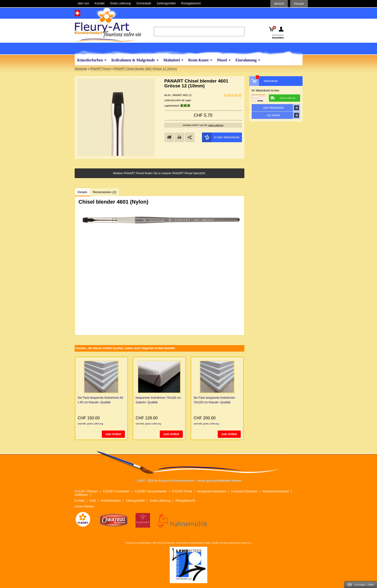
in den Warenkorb (221, 137)
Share (190, 137)
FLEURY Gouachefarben (151, 491)
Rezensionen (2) (105, 192)
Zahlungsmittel (135, 501)
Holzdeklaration (111, 501)
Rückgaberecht (185, 501)
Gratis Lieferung (160, 501)
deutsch (279, 4)
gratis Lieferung (216, 125)
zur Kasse (284, 115)
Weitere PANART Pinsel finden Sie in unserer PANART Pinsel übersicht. (159, 173)
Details (82, 192)
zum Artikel (113, 434)
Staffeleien (82, 495)
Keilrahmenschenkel (276, 491)
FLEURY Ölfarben (86, 491)
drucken (179, 137)
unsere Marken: (85, 506)
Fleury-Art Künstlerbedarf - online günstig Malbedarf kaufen (108, 25)
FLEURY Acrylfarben (116, 491)
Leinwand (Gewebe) (244, 491)
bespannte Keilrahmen (212, 491)
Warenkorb (271, 81)
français (299, 4)
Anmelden (278, 38)
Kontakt (80, 501)
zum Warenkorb (281, 108)
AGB (92, 501)
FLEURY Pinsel (182, 491)
